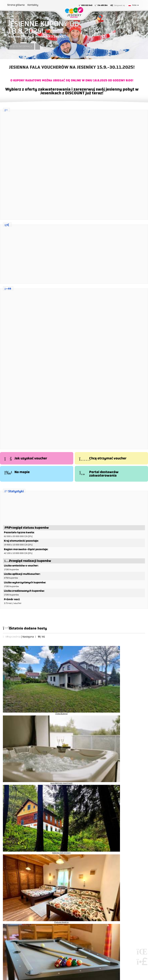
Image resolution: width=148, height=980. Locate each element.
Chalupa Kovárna (124, 666)
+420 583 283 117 (19, 843)
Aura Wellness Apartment (54, 666)
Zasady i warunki (19, 874)
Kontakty (33, 5)
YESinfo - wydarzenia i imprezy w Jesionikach (105, 836)
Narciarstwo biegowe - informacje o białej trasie (106, 839)
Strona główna (74, 12)
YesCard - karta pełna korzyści (98, 832)
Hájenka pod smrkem (89, 666)
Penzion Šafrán (89, 689)
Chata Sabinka (20, 712)
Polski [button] (134, 5)
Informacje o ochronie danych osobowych (30, 878)
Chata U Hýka (89, 712)
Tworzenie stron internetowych (141, 923)
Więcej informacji (21, 46)
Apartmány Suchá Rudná (124, 689)
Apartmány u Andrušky (124, 712)
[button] (118, 5)
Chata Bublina (20, 666)
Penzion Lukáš (54, 689)
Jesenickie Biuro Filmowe (96, 843)
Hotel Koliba (54, 712)
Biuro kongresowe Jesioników (98, 846)
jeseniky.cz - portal (94, 828)
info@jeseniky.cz (19, 846)
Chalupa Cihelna (20, 689)
